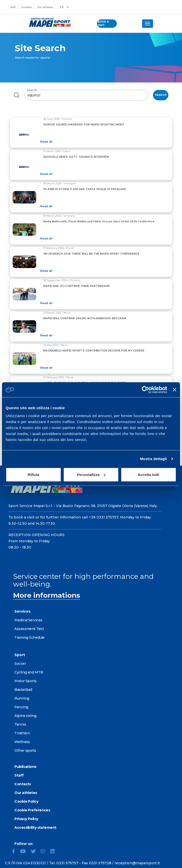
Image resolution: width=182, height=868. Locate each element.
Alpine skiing (25, 716)
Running (22, 698)
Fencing (21, 707)
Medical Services (28, 620)
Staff (13, 7)
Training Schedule (29, 637)
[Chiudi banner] (175, 390)
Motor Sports (25, 681)
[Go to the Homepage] (48, 22)
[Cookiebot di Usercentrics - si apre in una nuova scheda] (145, 390)
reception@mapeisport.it (137, 863)
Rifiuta (34, 474)
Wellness (22, 742)
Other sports (25, 750)
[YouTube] (25, 852)
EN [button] (64, 7)
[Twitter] (35, 852)
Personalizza (91, 474)
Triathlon (22, 733)
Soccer (20, 664)
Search (32, 90)
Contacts (27, 7)
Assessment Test (29, 629)
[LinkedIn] (54, 852)
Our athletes (45, 7)
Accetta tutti (148, 474)
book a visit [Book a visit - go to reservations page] (103, 23)
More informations (47, 595)
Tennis (20, 724)
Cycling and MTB (29, 672)
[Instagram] (45, 852)
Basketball (23, 690)
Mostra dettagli (153, 459)
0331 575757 (67, 863)
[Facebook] (15, 852)
